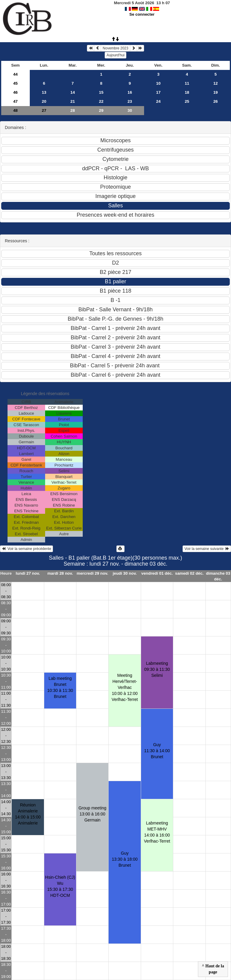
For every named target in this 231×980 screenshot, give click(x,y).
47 (15, 101)
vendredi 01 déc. (157, 573)
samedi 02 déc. (189, 573)
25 (187, 101)
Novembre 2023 (115, 48)
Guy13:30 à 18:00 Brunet (125, 859)
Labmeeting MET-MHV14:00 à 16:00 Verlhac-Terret (157, 832)
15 (101, 92)
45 (15, 83)
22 (101, 101)
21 (73, 101)
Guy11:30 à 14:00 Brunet (157, 751)
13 (44, 92)
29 (101, 110)
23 (130, 101)
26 (216, 101)
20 (44, 101)
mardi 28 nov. (60, 573)
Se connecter (142, 14)
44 (15, 74)
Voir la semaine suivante (207, 549)
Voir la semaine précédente (26, 549)
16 (130, 92)
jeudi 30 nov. (125, 573)
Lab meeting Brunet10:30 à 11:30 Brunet (60, 687)
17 (158, 92)
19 (216, 92)
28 (73, 110)
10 (158, 83)
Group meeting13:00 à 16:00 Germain (92, 814)
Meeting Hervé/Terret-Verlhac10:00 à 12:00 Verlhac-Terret (125, 687)
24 (158, 101)
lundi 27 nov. (28, 573)
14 (73, 92)
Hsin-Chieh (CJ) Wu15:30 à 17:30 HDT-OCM (60, 886)
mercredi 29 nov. (92, 573)
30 (130, 110)
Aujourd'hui (115, 55)
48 (15, 110)
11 (187, 83)
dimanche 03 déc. (218, 576)
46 (15, 92)
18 (187, 92)
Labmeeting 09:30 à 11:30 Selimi (157, 669)
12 (216, 83)
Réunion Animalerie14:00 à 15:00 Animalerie (28, 814)
